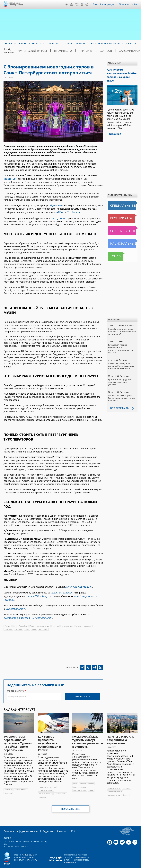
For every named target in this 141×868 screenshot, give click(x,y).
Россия (7, 617)
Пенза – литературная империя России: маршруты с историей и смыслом (122, 360)
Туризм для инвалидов (81, 51)
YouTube (74, 4)
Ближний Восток (87, 775)
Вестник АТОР (116, 212)
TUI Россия (72, 211)
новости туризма (115, 783)
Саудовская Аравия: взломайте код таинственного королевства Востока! (122, 343)
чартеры (8, 784)
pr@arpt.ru (32, 851)
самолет (8, 621)
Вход (98, 4)
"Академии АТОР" (14, 601)
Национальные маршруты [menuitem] (107, 44)
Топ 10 (112, 250)
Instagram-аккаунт (61, 589)
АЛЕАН (60, 211)
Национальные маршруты (123, 238)
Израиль (126, 780)
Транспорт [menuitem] (54, 44)
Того (32, 617)
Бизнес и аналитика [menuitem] (32, 44)
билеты (55, 617)
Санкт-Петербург (20, 617)
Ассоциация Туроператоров (16, 4)
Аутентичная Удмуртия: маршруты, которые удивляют (119, 376)
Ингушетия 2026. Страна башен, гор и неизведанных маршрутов (122, 392)
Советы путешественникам (123, 225)
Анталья (8, 781)
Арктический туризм (29, 51)
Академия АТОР (110, 51)
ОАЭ (75, 775)
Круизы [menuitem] (68, 44)
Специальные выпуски (121, 200)
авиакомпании (43, 617)
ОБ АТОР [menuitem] (131, 44)
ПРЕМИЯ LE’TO (54, 51)
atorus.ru (64, 865)
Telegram (89, 4)
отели (78, 617)
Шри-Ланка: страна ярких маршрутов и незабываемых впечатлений (122, 326)
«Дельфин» (56, 205)
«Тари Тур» (9, 178)
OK (84, 4)
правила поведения (47, 778)
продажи (87, 617)
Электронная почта (15, 682)
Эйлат (125, 786)
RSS (66, 822)
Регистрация (109, 4)
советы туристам (46, 782)
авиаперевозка (80, 778)
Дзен (69, 4)
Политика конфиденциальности (19, 822)
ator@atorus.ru (26, 848)
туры (16, 621)
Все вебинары (119, 402)
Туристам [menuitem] (82, 44)
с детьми (97, 617)
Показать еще (70, 800)
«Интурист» (58, 216)
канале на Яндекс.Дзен (77, 584)
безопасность (60, 785)
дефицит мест (67, 617)
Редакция (43, 822)
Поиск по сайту (129, 4)
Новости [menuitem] (11, 44)
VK (79, 4)
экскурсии (33, 621)
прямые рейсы (114, 780)
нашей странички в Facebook (67, 592)
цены (23, 621)
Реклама (56, 822)
